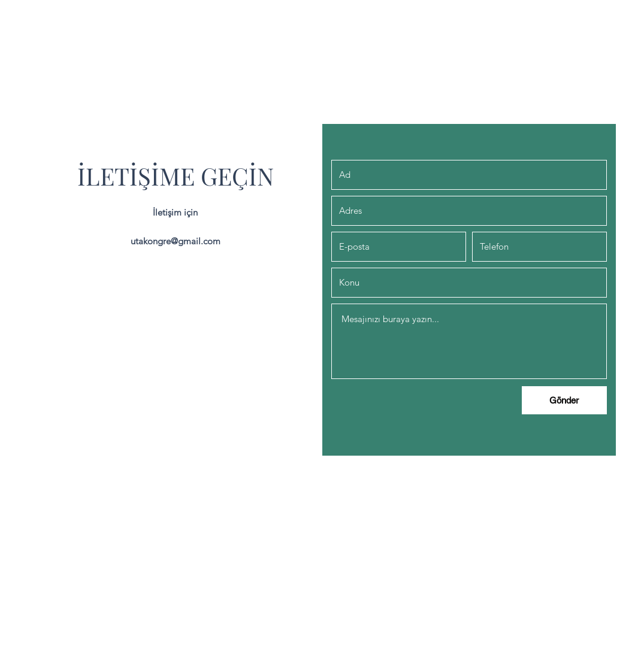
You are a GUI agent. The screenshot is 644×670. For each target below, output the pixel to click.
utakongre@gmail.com (176, 241)
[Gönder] (564, 400)
